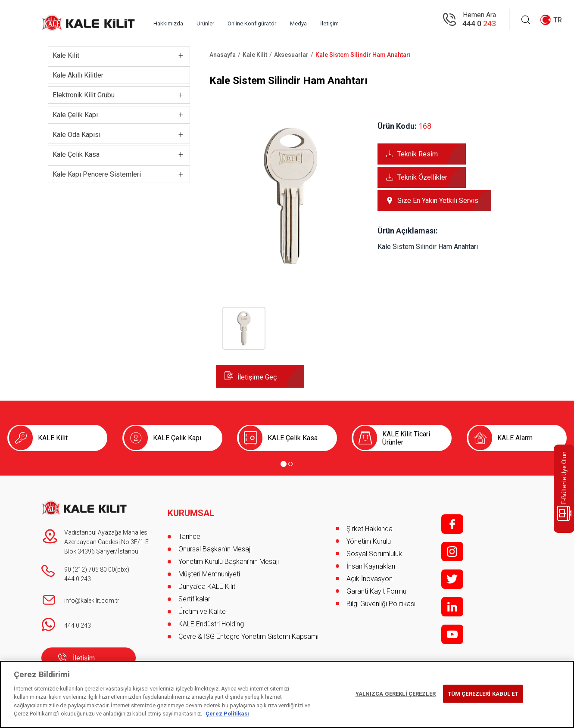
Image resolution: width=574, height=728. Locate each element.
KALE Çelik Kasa (293, 438)
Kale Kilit (66, 55)
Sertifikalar (194, 591)
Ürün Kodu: (397, 126)
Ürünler (238, 20)
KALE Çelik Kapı (177, 438)
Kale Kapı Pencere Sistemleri (97, 174)
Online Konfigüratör (299, 20)
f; (452, 524)
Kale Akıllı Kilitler (78, 75)
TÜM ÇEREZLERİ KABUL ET (483, 694)
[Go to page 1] (284, 464)
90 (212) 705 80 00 (90, 569)
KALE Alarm (515, 438)
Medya (360, 20)
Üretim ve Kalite (202, 604)
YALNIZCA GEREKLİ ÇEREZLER (396, 694)
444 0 (479, 24)
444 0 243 (78, 579)
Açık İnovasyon (370, 579)
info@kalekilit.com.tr (92, 600)
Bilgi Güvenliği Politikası (381, 604)
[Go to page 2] (290, 464)
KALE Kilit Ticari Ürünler (406, 438)
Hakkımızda (188, 20)
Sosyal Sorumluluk (374, 554)
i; (452, 552)
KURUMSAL (192, 505)
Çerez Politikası (227, 714)
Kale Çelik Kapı (75, 115)
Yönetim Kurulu (369, 541)
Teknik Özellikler (422, 177)
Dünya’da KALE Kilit (207, 579)
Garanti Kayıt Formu (377, 591)
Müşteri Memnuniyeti (209, 566)
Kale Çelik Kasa (76, 154)
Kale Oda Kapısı (76, 135)
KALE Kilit (53, 438)
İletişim (403, 20)
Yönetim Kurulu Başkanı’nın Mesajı (229, 554)
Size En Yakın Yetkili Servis (438, 201)
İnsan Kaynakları (371, 566)
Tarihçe (189, 529)
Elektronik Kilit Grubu (84, 95)
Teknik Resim (418, 154)
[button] (290, 268)
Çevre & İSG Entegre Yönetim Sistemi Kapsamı (248, 629)
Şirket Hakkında (370, 529)
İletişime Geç (257, 377)
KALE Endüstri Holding (211, 616)
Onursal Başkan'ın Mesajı (215, 541)
